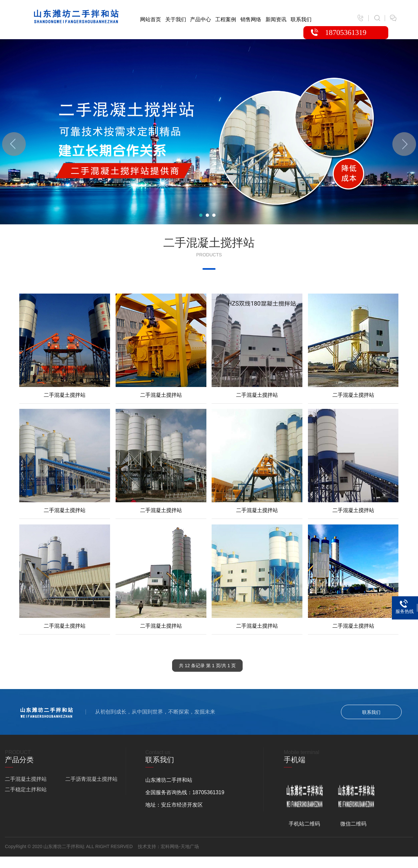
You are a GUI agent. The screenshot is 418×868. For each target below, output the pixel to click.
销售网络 (251, 19)
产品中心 (201, 19)
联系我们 (301, 19)
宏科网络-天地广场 (180, 846)
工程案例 (226, 19)
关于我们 (176, 19)
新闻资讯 (276, 19)
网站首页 (151, 19)
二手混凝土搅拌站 (26, 779)
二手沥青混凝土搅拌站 (91, 779)
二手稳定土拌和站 (26, 789)
